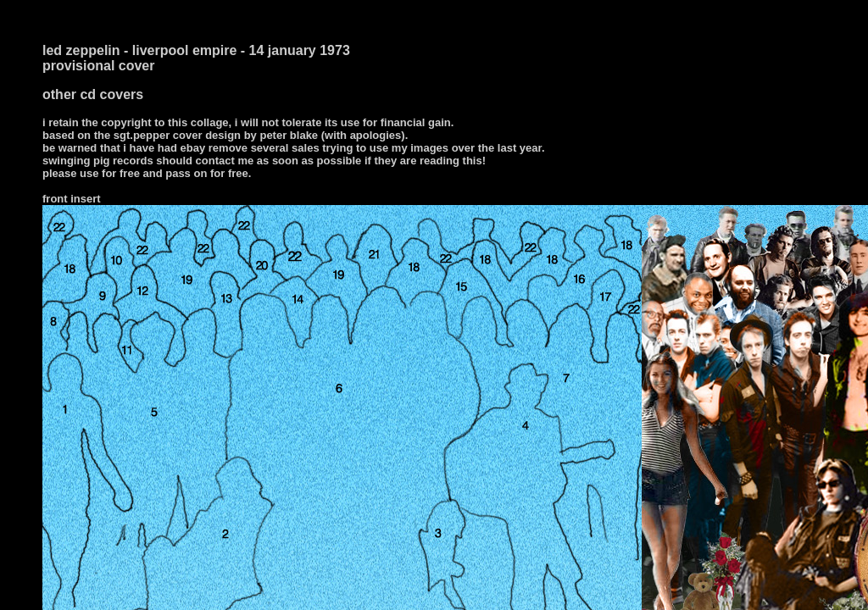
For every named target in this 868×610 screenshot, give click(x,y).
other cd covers (93, 94)
